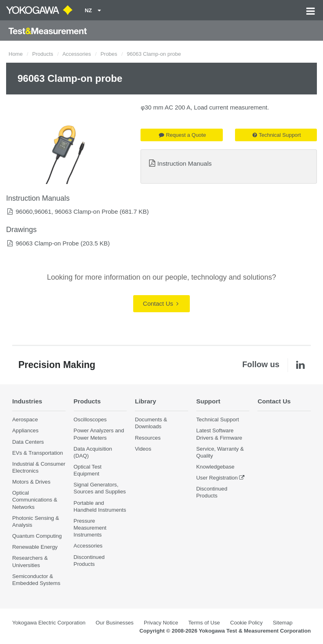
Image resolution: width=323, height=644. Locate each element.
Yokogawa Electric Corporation (49, 623)
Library (145, 401)
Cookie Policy (246, 623)
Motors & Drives (31, 482)
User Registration (217, 478)
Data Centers (28, 442)
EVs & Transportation (38, 453)
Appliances (25, 430)
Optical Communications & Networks (35, 500)
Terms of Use (204, 623)
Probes (109, 54)
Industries (27, 401)
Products (43, 54)
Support (208, 401)
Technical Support (277, 135)
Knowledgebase (215, 467)
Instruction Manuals (184, 163)
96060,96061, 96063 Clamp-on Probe (67, 211)
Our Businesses (115, 623)
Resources (148, 438)
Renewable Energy (35, 547)
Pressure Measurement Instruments (90, 528)
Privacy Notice (161, 623)
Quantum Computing (37, 536)
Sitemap (283, 623)
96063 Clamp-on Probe (47, 243)
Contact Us (161, 303)
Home (16, 54)
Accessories (77, 54)
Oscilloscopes (90, 419)
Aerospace (25, 419)
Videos (143, 449)
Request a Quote (182, 135)
